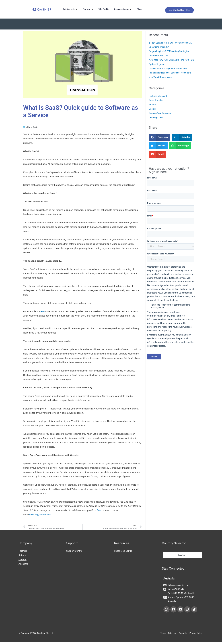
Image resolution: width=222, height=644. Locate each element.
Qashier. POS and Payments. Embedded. (170, 69)
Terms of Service (166, 636)
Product (153, 105)
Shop (147, 9)
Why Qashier (108, 9)
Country (183, 556)
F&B (43, 312)
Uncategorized (156, 117)
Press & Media (156, 100)
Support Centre (74, 552)
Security (182, 636)
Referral (23, 556)
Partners (23, 552)
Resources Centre (123, 552)
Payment (91, 9)
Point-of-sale (71, 9)
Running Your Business (161, 113)
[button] (159, 137)
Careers (23, 560)
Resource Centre (130, 9)
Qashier (153, 109)
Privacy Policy (196, 636)
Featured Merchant (158, 96)
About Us (23, 565)
